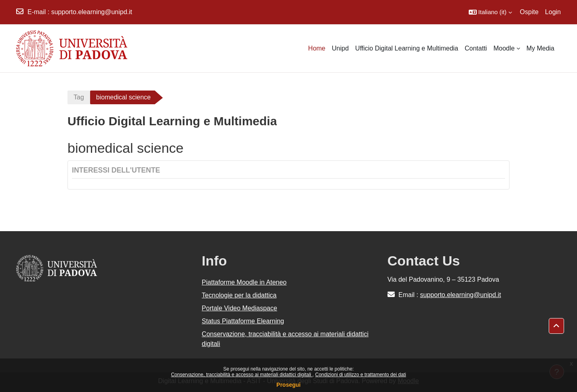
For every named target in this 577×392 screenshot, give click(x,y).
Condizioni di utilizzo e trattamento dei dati (361, 375)
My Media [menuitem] (540, 48)
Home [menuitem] (317, 48)
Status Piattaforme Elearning (243, 321)
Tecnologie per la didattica (239, 295)
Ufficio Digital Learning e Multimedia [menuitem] (407, 48)
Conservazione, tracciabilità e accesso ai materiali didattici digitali (242, 375)
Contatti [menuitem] (476, 48)
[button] (490, 12)
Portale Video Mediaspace (239, 308)
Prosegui (288, 385)
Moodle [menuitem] (504, 48)
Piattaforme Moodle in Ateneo (244, 282)
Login (553, 12)
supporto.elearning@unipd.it (92, 12)
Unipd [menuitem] (340, 48)
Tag (79, 97)
